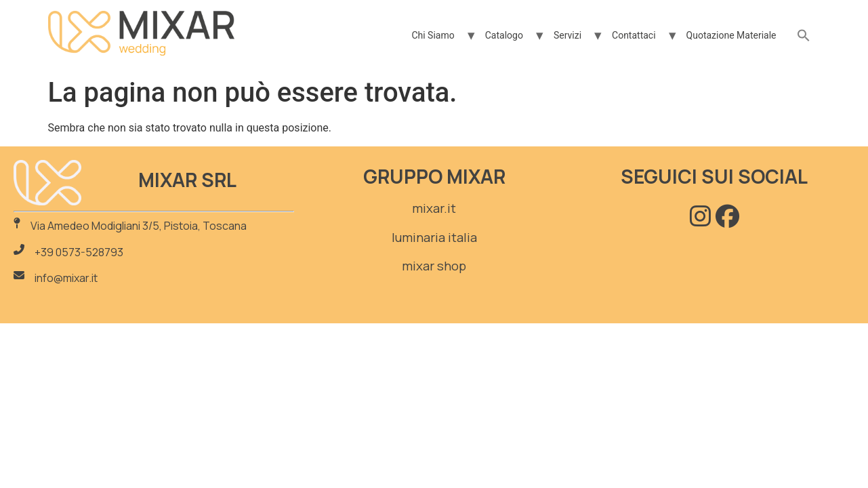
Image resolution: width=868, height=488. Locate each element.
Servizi (567, 35)
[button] (804, 36)
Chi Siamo (433, 35)
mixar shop (434, 266)
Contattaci (634, 35)
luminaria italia (434, 237)
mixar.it (434, 208)
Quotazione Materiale (731, 35)
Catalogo (504, 35)
